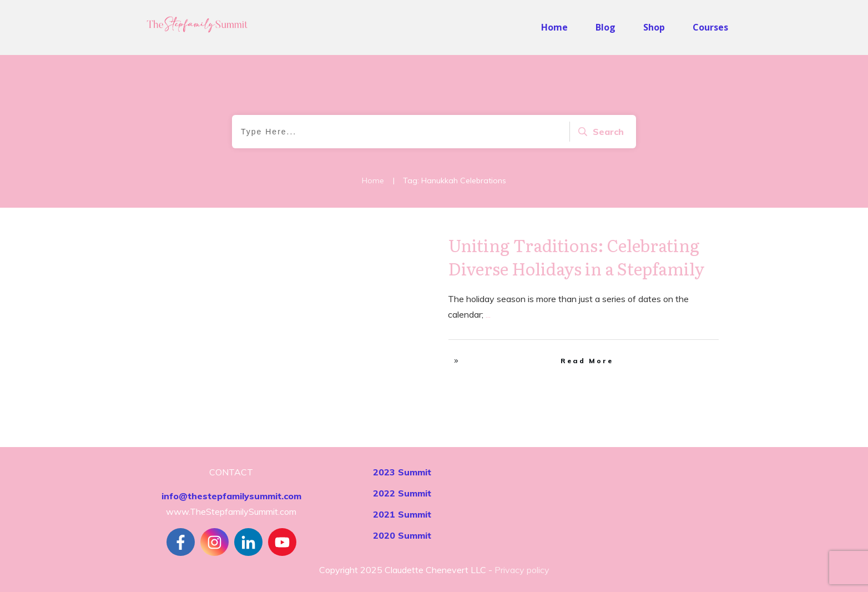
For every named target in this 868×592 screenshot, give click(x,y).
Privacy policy (522, 570)
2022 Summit (402, 493)
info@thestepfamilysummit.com (231, 496)
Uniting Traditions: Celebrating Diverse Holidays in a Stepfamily (577, 257)
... (488, 314)
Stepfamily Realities (381, 244)
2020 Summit (402, 535)
